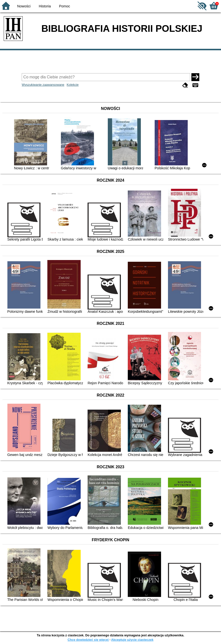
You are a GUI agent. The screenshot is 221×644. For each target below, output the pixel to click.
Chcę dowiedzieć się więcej (88, 640)
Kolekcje (73, 85)
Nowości (24, 6)
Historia (45, 6)
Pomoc (64, 6)
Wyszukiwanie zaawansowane (43, 85)
